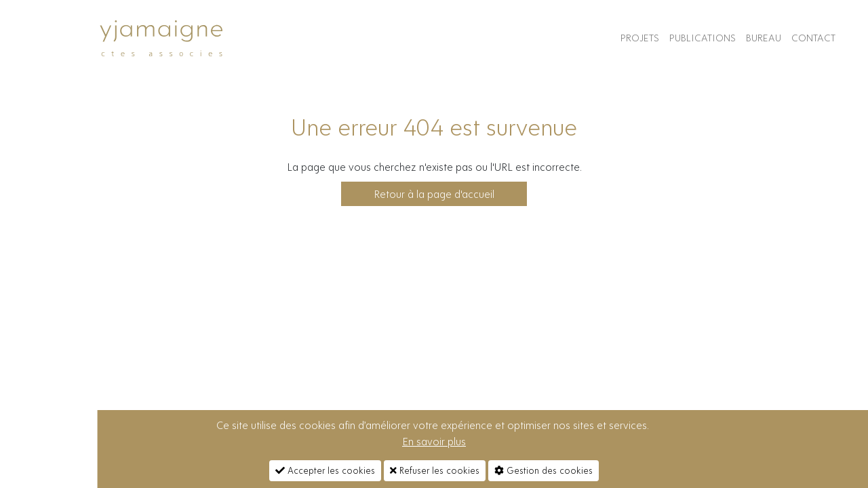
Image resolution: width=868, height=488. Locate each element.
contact (813, 38)
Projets (640, 38)
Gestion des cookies (544, 470)
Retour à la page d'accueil (434, 194)
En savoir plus (434, 441)
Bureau (764, 38)
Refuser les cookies (435, 470)
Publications (703, 38)
